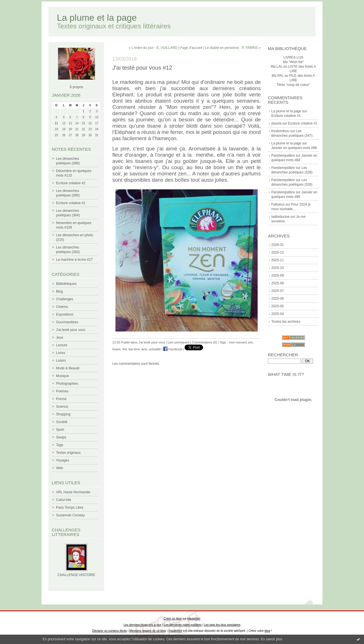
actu (144, 349)
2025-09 (278, 276)
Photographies (67, 384)
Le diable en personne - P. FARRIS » (233, 48)
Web (59, 468)
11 (56, 123)
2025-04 (278, 314)
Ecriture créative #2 (71, 183)
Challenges (65, 299)
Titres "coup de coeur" (293, 85)
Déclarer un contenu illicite (109, 631)
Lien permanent (179, 342)
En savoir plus (271, 639)
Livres (61, 353)
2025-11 (278, 260)
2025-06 (278, 299)
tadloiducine (280, 217)
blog (267, 631)
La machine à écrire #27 (74, 260)
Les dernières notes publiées (183, 625)
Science (62, 407)
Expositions (65, 314)
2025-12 (278, 252)
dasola (276, 123)
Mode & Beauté (68, 368)
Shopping (63, 414)
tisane (116, 349)
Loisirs (61, 361)
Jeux (60, 337)
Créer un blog (173, 619)
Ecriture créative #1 (71, 203)
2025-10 (278, 268)
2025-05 (278, 306)
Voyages (63, 460)
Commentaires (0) (204, 342)
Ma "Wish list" (293, 62)
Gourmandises (67, 322)
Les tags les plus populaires (222, 625)
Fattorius (278, 204)
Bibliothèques (66, 284)
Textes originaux (68, 453)
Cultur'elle (64, 500)
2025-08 (278, 283)
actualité (155, 349)
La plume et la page (97, 18)
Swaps (61, 437)
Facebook (173, 349)
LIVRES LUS (293, 57)
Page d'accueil (191, 48)
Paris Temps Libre (70, 508)
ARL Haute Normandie (73, 492)
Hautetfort (194, 619)
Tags (60, 445)
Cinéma (62, 307)
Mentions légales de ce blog (148, 631)
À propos (76, 87)
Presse (61, 399)
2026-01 (278, 245)
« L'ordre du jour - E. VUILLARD (153, 48)
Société (62, 422)
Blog (59, 291)
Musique (62, 376)
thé (124, 349)
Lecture (62, 345)
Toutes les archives (286, 322)
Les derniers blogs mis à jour (143, 625)
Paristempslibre (283, 156)
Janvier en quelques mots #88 (294, 148)
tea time (134, 349)
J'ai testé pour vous (71, 330)
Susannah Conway (70, 515)
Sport (60, 430)
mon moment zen (241, 342)
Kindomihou (280, 131)
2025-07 (278, 291)
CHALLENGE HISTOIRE (76, 575)
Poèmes (62, 391)
